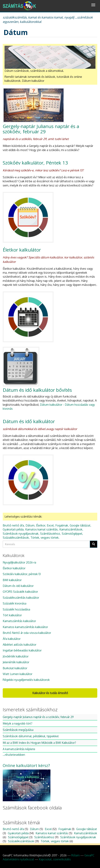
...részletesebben (14, 755)
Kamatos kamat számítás (41, 529)
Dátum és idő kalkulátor (29, 421)
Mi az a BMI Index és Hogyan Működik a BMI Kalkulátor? (39, 743)
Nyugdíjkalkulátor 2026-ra (19, 562)
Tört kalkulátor (12, 615)
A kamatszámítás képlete (19, 749)
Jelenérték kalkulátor (16, 662)
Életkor (41, 525)
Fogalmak (62, 525)
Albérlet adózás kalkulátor (20, 645)
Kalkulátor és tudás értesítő (50, 693)
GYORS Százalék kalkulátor (20, 592)
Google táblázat (80, 525)
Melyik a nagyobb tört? (18, 723)
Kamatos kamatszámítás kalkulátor (25, 627)
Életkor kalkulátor (22, 250)
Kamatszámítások (71, 529)
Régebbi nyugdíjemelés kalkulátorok (26, 680)
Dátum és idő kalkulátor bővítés (37, 390)
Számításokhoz (50, 534)
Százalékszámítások (16, 538)
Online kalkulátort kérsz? (26, 765)
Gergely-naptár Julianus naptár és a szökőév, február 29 (41, 129)
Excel (50, 525)
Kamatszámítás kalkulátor (19, 621)
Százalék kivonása (15, 603)
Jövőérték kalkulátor (16, 656)
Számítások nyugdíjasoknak (21, 534)
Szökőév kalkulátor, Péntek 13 (35, 163)
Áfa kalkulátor (12, 639)
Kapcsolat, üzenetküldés (55, 859)
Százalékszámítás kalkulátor (21, 598)
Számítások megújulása (18, 730)
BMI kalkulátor (12, 580)
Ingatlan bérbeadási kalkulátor (22, 650)
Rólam (75, 855)
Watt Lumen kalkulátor (18, 674)
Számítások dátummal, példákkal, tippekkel (31, 736)
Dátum (30, 525)
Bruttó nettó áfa (13, 525)
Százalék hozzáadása (16, 609)
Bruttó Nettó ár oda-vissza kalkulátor (27, 633)
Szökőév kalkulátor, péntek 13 (22, 574)
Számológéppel (72, 534)
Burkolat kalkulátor (15, 668)
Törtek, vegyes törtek (45, 538)
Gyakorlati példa (13, 529)
